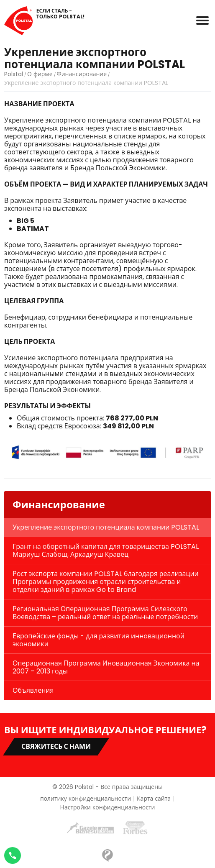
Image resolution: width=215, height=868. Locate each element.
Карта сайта (154, 799)
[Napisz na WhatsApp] (13, 855)
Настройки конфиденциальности (108, 808)
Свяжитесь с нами (56, 746)
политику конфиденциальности (86, 799)
